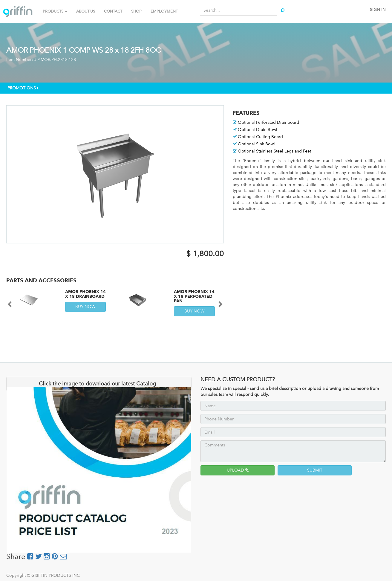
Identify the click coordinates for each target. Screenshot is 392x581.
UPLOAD (238, 470)
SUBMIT (315, 470)
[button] (218, 301)
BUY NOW (85, 307)
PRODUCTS (55, 11)
